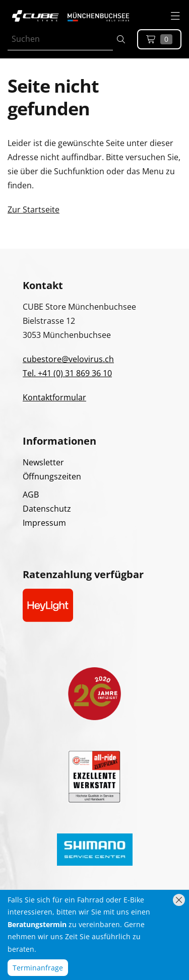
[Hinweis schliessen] (179, 900)
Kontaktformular (54, 397)
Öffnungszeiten (52, 476)
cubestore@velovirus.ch (68, 359)
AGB (31, 495)
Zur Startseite (34, 209)
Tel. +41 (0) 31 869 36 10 (67, 373)
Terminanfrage (38, 968)
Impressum (44, 523)
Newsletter (43, 462)
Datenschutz (47, 509)
